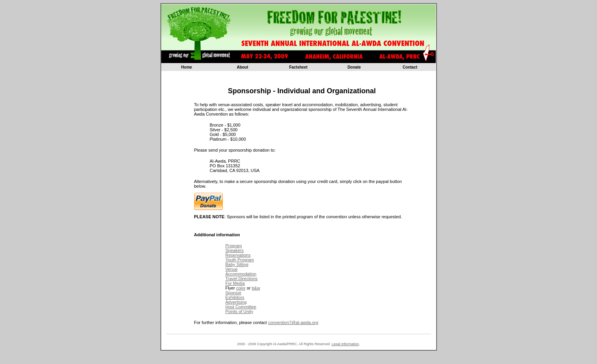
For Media (235, 283)
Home (187, 67)
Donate (354, 67)
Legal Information (345, 344)
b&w (256, 288)
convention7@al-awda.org (293, 322)
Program (234, 246)
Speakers (235, 250)
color (241, 288)
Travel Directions (242, 279)
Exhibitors (235, 297)
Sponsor (234, 293)
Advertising (236, 302)
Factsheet (298, 67)
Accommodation (241, 274)
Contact (410, 67)
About (243, 67)
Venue (232, 269)
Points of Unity (239, 311)
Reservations (238, 255)
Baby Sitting (237, 264)
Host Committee (241, 307)
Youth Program (240, 260)
